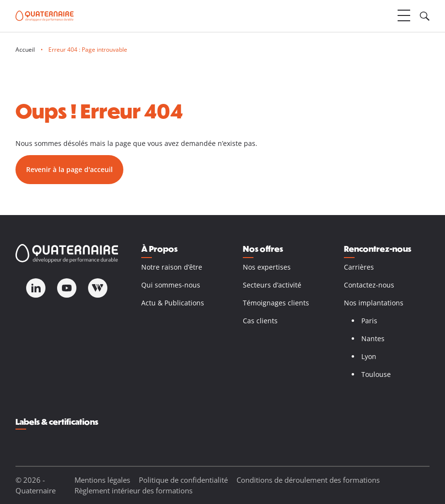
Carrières (359, 267)
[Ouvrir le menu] (404, 16)
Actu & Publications (173, 303)
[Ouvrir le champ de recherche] (425, 16)
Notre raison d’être (172, 267)
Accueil (25, 50)
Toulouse (376, 374)
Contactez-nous (369, 285)
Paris (369, 321)
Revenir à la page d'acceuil (69, 169)
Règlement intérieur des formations (133, 490)
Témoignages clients (276, 303)
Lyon (369, 356)
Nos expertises (267, 267)
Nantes (373, 338)
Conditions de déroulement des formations (308, 480)
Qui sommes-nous (171, 285)
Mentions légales (102, 480)
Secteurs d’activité (272, 285)
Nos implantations (374, 303)
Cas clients (260, 321)
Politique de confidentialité (183, 480)
